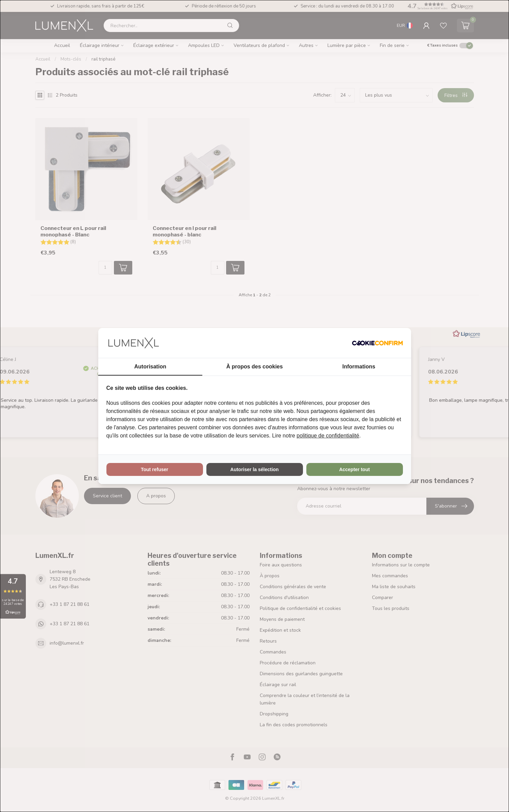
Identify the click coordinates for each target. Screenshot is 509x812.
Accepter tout (354, 469)
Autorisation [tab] (150, 367)
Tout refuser (155, 469)
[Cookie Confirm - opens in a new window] (377, 343)
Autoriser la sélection (254, 469)
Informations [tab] (359, 367)
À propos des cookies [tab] (254, 367)
